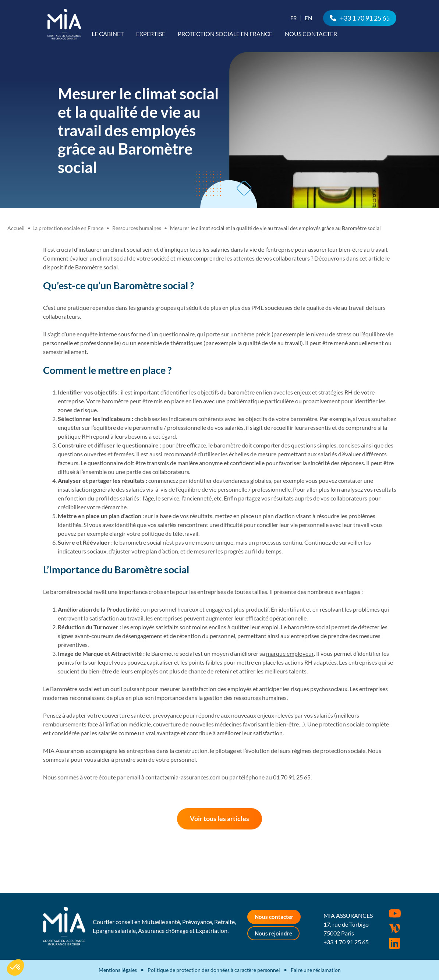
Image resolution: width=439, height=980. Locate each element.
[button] (15, 967)
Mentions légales (118, 970)
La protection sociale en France (68, 228)
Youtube (395, 913)
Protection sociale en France (225, 34)
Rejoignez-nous (394, 943)
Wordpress (394, 928)
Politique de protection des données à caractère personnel (214, 970)
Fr (294, 18)
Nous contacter (311, 34)
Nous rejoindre (273, 933)
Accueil (16, 228)
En (308, 18)
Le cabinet (108, 34)
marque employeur (290, 653)
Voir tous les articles (219, 818)
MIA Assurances (64, 24)
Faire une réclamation (316, 970)
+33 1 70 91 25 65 (365, 18)
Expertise (151, 34)
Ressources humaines (137, 228)
